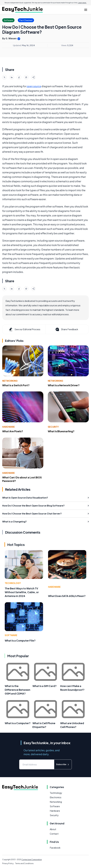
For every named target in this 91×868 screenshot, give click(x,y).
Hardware (9, 427)
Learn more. (82, 3)
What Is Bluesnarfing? (61, 431)
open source (34, 86)
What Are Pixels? (13, 431)
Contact (54, 834)
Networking (10, 381)
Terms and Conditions (24, 863)
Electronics (56, 797)
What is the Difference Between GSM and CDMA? (17, 690)
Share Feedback (67, 329)
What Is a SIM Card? (45, 686)
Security (53, 427)
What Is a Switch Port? (16, 385)
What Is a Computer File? (20, 640)
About (53, 829)
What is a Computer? (18, 723)
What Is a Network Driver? (64, 385)
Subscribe (63, 764)
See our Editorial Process (24, 329)
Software (11, 635)
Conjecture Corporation (32, 860)
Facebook (55, 848)
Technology (13, 583)
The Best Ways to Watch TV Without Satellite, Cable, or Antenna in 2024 (22, 592)
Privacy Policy (8, 863)
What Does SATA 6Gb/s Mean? (67, 596)
